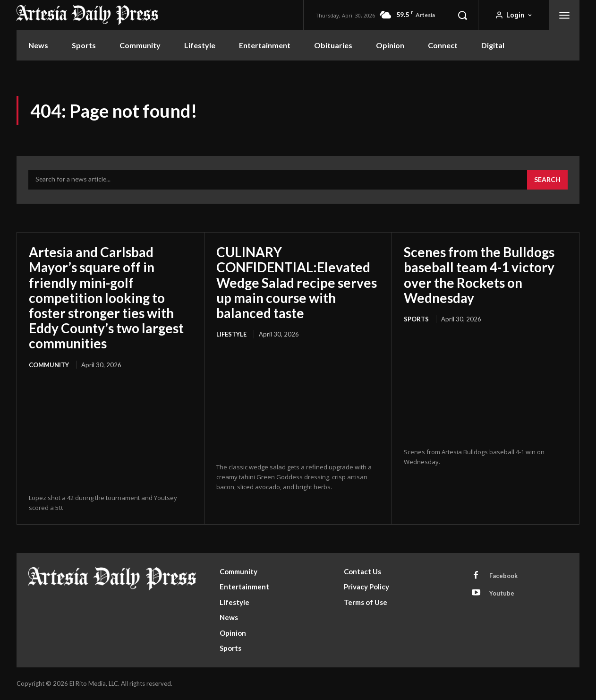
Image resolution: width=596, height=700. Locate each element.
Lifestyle (231, 334)
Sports (416, 319)
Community (49, 365)
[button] (462, 15)
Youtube (502, 593)
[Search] (547, 180)
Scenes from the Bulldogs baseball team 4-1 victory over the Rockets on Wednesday (479, 275)
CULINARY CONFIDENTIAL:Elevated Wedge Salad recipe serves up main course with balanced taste (297, 282)
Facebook (503, 576)
